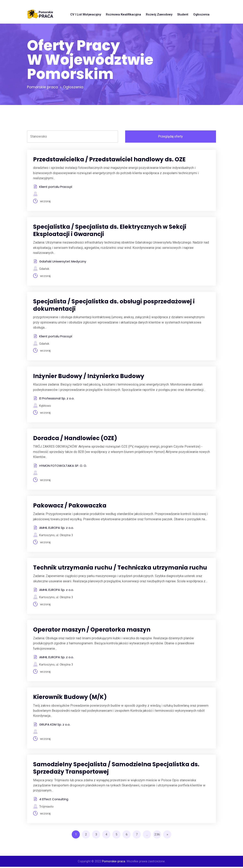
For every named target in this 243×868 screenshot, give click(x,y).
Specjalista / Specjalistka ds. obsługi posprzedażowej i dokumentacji (114, 305)
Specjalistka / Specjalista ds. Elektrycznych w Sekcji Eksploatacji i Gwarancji (110, 230)
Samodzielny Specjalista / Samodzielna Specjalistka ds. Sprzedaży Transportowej (116, 769)
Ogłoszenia (201, 14)
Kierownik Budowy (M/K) (70, 698)
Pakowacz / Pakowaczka (70, 506)
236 (157, 836)
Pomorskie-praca (114, 863)
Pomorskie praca (42, 87)
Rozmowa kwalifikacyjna (123, 14)
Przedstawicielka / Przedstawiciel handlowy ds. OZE (109, 159)
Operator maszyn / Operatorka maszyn (92, 630)
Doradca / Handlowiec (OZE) (75, 439)
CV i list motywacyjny (86, 14)
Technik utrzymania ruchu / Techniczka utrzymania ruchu (120, 568)
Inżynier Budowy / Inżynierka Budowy (89, 377)
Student (183, 14)
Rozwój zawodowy (159, 14)
